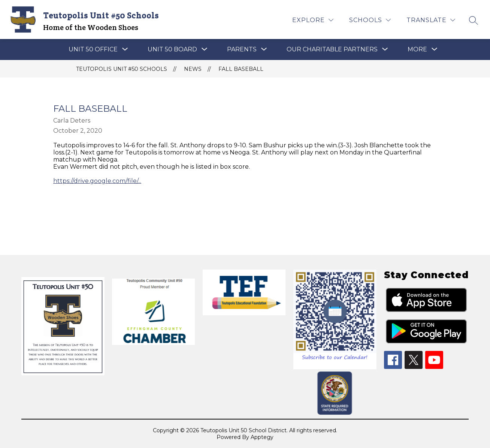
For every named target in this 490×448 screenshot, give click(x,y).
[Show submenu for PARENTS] (242, 49)
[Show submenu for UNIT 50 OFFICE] (93, 49)
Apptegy (262, 437)
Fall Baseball (241, 69)
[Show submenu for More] (417, 49)
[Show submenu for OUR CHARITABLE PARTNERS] (332, 49)
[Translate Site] (431, 20)
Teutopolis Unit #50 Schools (122, 69)
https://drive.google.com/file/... (97, 181)
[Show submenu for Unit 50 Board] (172, 49)
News (193, 69)
